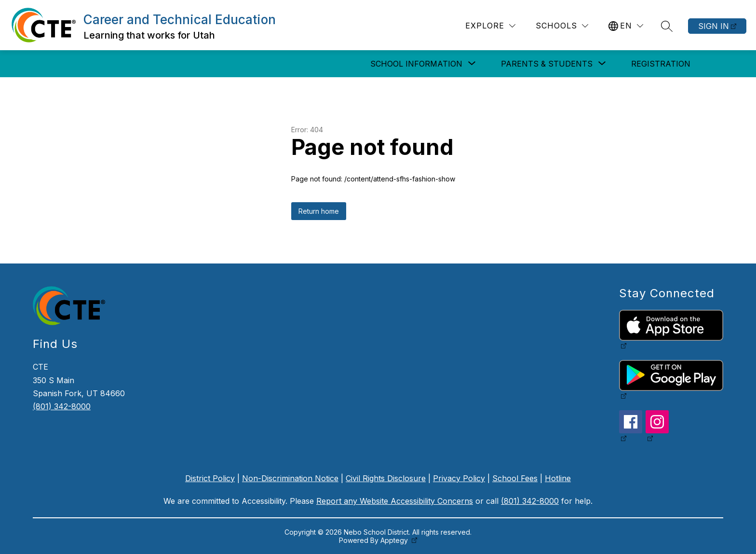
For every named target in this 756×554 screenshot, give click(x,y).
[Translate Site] (626, 26)
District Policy (210, 478)
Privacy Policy (459, 478)
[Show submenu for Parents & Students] (547, 64)
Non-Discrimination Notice (290, 478)
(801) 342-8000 (62, 406)
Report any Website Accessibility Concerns (395, 501)
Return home (319, 211)
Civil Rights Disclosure (386, 478)
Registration (661, 64)
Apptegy (395, 540)
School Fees (515, 478)
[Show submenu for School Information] (416, 64)
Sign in (714, 26)
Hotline (558, 478)
